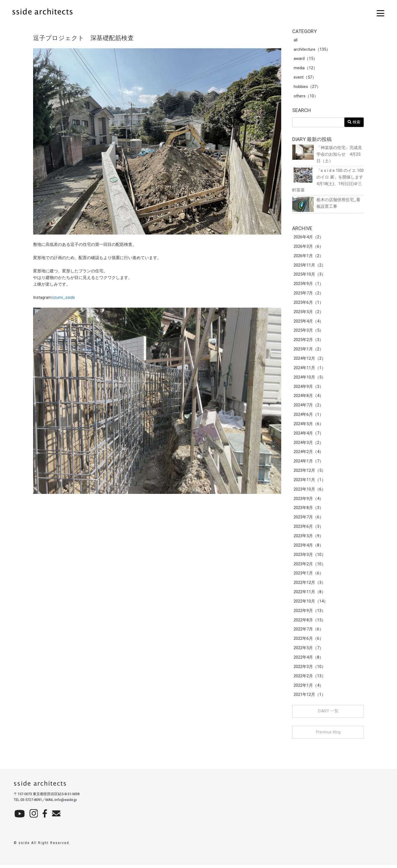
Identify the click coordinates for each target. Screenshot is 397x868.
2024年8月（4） (309, 397)
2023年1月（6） (309, 576)
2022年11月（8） (310, 594)
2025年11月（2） (310, 266)
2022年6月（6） (309, 641)
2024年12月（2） (310, 360)
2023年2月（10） (310, 566)
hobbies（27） (307, 87)
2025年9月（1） (309, 285)
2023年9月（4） (309, 500)
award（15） (305, 59)
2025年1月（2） (309, 350)
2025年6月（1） (309, 303)
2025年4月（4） (309, 322)
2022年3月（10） (310, 669)
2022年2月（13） (310, 679)
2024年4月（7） (309, 435)
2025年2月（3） (309, 341)
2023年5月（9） (309, 538)
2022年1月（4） (309, 688)
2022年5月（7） (309, 651)
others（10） (306, 97)
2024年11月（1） (310, 369)
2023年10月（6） (310, 491)
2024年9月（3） (309, 388)
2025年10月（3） (310, 275)
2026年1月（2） (309, 257)
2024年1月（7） (309, 463)
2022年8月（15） (310, 622)
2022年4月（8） (309, 660)
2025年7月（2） (309, 294)
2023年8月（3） (309, 510)
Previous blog (328, 735)
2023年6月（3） (309, 529)
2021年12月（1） (310, 697)
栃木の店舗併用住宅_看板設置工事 (326, 204)
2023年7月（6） (309, 519)
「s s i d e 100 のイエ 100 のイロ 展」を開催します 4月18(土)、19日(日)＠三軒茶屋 (328, 181)
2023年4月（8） (309, 547)
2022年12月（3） (310, 585)
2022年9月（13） (310, 613)
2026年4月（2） (309, 238)
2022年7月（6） (309, 632)
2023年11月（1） (310, 482)
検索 (354, 122)
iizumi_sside (64, 297)
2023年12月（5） (310, 472)
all (296, 40)
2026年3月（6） (309, 247)
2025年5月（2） (309, 313)
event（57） (305, 78)
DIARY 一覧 (328, 714)
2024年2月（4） (309, 454)
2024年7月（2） (309, 407)
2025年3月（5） (309, 332)
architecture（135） (312, 50)
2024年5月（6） (309, 425)
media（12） (305, 68)
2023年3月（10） (310, 557)
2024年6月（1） (309, 416)
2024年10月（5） (310, 379)
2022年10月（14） (311, 604)
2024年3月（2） (309, 444)
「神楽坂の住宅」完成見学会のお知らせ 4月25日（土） (327, 154)
